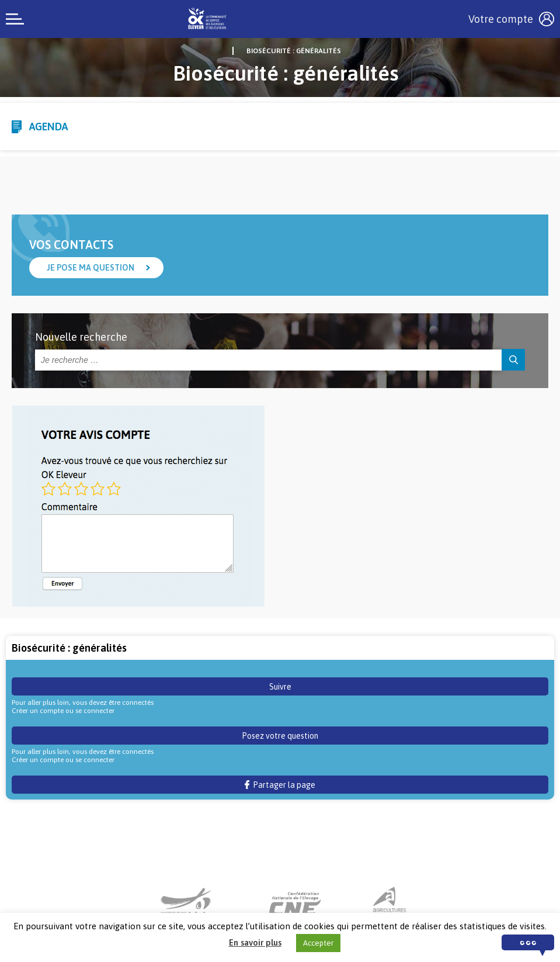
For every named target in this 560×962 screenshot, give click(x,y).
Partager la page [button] (280, 785)
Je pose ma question (91, 268)
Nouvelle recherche (81, 337)
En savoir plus (255, 942)
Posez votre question (280, 736)
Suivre (280, 687)
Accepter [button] (318, 943)
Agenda (48, 127)
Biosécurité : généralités (294, 51)
